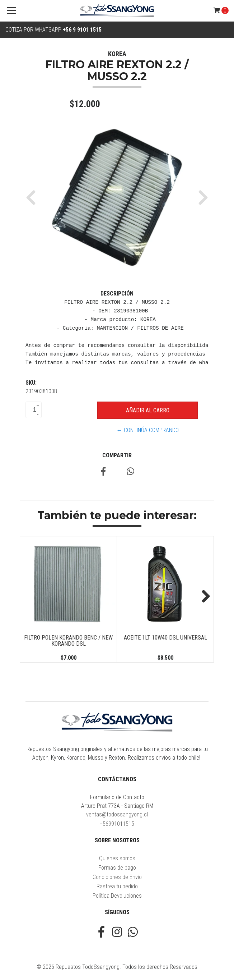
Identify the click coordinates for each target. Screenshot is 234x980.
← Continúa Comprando (148, 430)
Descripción (117, 294)
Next (203, 597)
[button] (34, 197)
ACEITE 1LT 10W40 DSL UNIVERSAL (165, 638)
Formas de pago (117, 868)
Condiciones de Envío (117, 877)
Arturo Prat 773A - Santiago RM (117, 806)
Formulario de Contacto (117, 797)
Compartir (117, 455)
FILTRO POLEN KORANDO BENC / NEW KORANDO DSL (68, 641)
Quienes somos (117, 858)
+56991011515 (117, 824)
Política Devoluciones (117, 896)
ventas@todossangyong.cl (117, 814)
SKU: (31, 383)
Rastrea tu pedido (117, 886)
